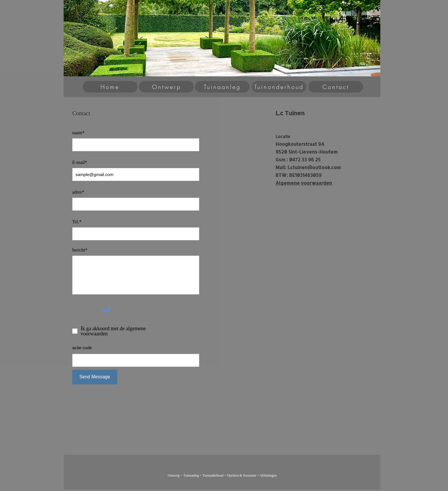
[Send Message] (95, 377)
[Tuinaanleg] (222, 87)
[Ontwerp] (166, 87)
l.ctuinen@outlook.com (314, 167)
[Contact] (336, 87)
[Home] (110, 87)
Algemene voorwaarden (304, 183)
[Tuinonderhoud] (279, 87)
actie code (82, 348)
